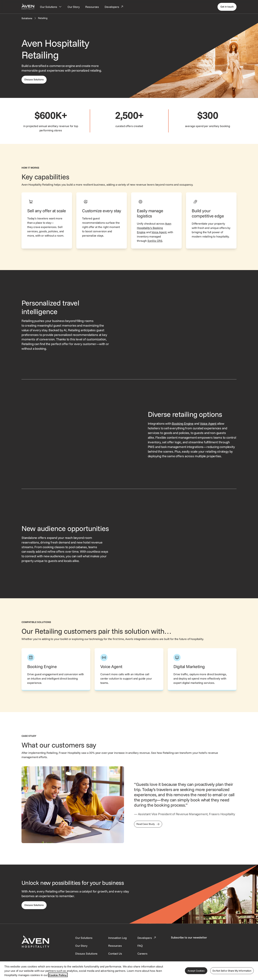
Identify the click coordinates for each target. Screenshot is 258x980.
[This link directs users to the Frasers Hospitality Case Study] (148, 824)
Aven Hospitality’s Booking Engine (154, 228)
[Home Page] (28, 6)
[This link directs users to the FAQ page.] (140, 946)
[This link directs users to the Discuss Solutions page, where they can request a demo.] (34, 905)
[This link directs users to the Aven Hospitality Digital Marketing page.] (202, 669)
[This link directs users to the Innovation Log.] (117, 938)
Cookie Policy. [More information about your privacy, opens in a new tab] (58, 975)
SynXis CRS (155, 241)
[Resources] (92, 7)
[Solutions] (27, 18)
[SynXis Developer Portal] (81, 946)
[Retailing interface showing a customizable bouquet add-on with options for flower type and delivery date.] (192, 544)
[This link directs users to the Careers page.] (142, 954)
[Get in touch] (227, 7)
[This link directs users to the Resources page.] (115, 946)
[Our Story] (74, 7)
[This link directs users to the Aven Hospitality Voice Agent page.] (129, 669)
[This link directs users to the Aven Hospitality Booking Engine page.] (56, 669)
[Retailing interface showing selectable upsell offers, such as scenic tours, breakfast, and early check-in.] (192, 325)
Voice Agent (159, 232)
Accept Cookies (196, 971)
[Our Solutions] (51, 7)
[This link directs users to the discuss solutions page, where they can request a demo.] (34, 80)
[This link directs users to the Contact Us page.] (115, 954)
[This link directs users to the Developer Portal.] (147, 938)
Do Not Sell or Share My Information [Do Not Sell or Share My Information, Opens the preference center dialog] (232, 971)
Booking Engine (183, 424)
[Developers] (114, 7)
